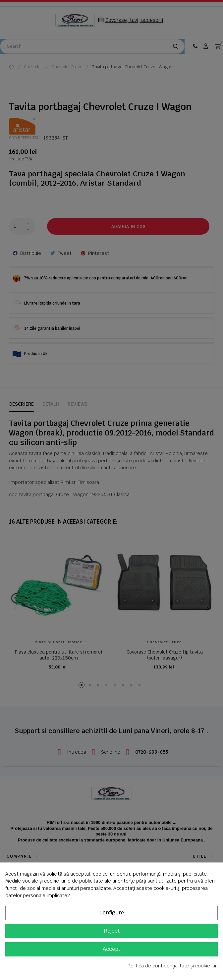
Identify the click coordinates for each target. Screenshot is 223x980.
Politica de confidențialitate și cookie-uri (173, 966)
